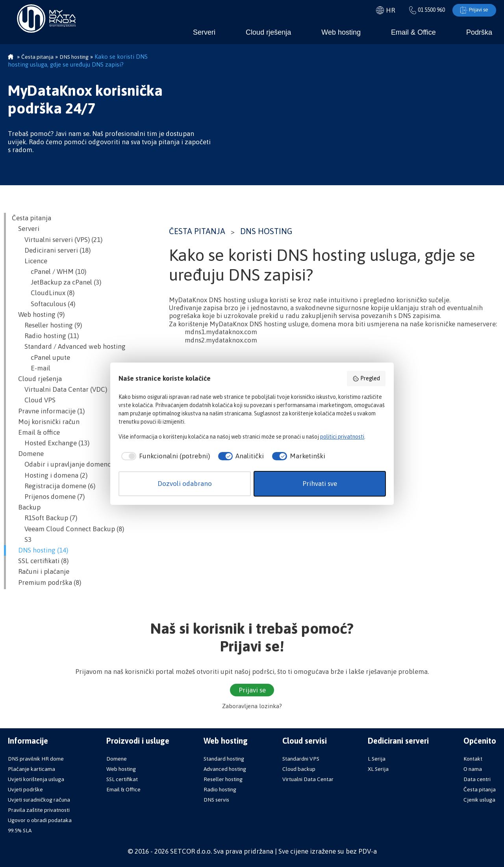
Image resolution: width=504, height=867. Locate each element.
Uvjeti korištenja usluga (36, 779)
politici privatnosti (342, 437)
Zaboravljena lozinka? (252, 706)
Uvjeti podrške (25, 789)
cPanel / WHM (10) (49, 272)
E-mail (31, 368)
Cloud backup (299, 769)
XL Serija (378, 769)
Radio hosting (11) (45, 336)
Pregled (366, 379)
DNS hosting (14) (40, 550)
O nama (473, 769)
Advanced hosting (225, 769)
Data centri (477, 779)
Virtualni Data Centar (308, 779)
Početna (11, 58)
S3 (22, 540)
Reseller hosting (223, 779)
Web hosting (341, 32)
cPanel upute (41, 357)
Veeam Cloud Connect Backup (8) (68, 529)
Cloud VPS (34, 400)
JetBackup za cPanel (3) (57, 283)
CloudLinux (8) (43, 293)
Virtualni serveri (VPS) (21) (57, 240)
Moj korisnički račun (46, 422)
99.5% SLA (20, 830)
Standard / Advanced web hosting (69, 347)
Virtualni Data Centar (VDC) (59, 390)
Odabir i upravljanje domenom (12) (71, 465)
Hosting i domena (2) (50, 475)
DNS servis (216, 800)
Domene (28, 454)
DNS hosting (266, 231)
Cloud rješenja (268, 32)
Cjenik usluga (479, 800)
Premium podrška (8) (46, 582)
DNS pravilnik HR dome (36, 759)
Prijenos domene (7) (48, 497)
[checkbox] (164, 456)
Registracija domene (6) (54, 486)
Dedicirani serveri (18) (51, 250)
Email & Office (413, 32)
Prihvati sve (320, 484)
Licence (30, 261)
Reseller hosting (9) (47, 326)
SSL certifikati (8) (40, 561)
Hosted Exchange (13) (51, 443)
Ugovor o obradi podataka (40, 820)
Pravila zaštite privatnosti (39, 810)
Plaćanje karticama (31, 769)
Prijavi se (473, 10)
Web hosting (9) (38, 314)
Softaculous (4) (44, 304)
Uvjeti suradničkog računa (39, 800)
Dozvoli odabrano (185, 484)
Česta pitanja (197, 231)
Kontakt (473, 759)
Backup (26, 508)
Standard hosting (224, 759)
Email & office (36, 432)
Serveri (204, 32)
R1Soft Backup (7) (44, 518)
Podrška (479, 32)
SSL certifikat (122, 779)
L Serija (377, 759)
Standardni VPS (301, 759)
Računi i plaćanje (41, 572)
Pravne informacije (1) (48, 411)
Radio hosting (220, 789)
